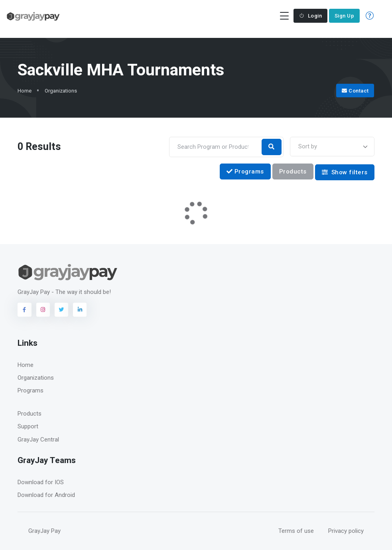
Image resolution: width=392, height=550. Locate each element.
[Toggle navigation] (284, 16)
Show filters (345, 172)
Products (293, 172)
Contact (355, 91)
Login (310, 16)
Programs (245, 172)
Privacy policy (346, 531)
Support (28, 426)
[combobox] (332, 147)
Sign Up (345, 16)
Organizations (61, 91)
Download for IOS (41, 482)
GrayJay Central (38, 440)
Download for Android (46, 495)
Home (25, 91)
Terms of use (296, 531)
